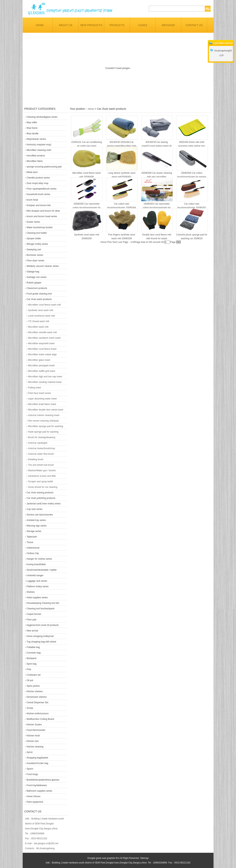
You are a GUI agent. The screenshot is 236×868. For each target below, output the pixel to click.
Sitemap (144, 858)
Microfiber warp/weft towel (41, 343)
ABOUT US (65, 25)
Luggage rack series (37, 581)
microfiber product (36, 156)
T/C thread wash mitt (39, 321)
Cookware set (34, 675)
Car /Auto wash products (39, 299)
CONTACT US (194, 25)
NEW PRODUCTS (91, 25)
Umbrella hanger (35, 575)
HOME (40, 25)
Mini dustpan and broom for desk (43, 211)
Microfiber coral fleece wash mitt (44, 305)
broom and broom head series (42, 216)
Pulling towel (35, 388)
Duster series (33, 222)
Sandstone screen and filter (42, 476)
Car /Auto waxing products (40, 493)
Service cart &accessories (40, 515)
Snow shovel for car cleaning (43, 487)
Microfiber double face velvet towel (46, 410)
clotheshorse (33, 548)
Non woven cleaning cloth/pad (43, 421)
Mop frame (32, 128)
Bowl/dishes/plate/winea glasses (43, 780)
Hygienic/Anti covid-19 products (43, 625)
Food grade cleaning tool (39, 294)
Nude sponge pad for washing (43, 432)
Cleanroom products (37, 288)
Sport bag (32, 664)
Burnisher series (35, 255)
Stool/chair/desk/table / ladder (42, 570)
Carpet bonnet (34, 614)
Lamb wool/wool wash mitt (42, 316)
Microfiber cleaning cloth (39, 150)
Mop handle (33, 134)
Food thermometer (36, 730)
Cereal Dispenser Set (38, 702)
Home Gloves (34, 796)
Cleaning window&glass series (42, 117)
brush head (32, 200)
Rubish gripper (34, 283)
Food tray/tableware (37, 785)
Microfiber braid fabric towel (42, 404)
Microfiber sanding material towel (45, 382)
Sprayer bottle (34, 238)
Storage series (34, 531)
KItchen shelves (35, 691)
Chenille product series (38, 178)
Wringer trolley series (37, 244)
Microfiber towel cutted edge (42, 354)
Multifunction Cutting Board (40, 719)
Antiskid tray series (36, 520)
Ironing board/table (36, 564)
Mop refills (32, 122)
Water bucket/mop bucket (40, 227)
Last (120, 242)
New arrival (32, 631)
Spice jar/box (33, 686)
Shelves (31, 592)
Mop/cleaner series (36, 139)
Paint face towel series (40, 393)
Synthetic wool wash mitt (41, 310)
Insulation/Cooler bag (37, 763)
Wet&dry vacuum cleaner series (44, 266)
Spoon (30, 769)
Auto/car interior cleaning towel (44, 415)
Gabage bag (33, 272)
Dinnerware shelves (37, 697)
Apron (30, 752)
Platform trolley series (38, 586)
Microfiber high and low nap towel (45, 377)
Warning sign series (37, 526)
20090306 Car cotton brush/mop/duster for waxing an (192, 177)
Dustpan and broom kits (39, 205)
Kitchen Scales (34, 725)
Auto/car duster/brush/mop (42, 448)
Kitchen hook (33, 736)
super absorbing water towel (42, 399)
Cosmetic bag (34, 653)
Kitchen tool (33, 741)
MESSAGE (168, 25)
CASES (143, 25)
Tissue (30, 542)
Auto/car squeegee (38, 443)
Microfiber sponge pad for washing (46, 426)
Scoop (30, 708)
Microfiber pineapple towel (41, 366)
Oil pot (30, 680)
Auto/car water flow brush (41, 454)
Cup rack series (35, 509)
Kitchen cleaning (35, 747)
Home (91, 109)
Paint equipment (35, 802)
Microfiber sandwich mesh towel (44, 338)
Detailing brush (36, 459)
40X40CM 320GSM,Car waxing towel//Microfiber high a (122, 146)
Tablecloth (32, 537)
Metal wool (32, 172)
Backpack (32, 658)
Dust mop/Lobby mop (38, 183)
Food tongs (32, 774)
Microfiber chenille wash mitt (43, 332)
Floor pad (32, 620)
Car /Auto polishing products (41, 498)
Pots (29, 669)
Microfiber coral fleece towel (42, 349)
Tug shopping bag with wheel (41, 642)
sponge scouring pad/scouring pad (44, 167)
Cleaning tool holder (37, 233)
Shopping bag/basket (37, 758)
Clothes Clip (33, 553)
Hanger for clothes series (39, 559)
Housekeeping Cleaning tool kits (43, 603)
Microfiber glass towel (39, 360)
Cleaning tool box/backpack (41, 609)
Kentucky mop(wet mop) (39, 145)
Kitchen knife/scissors (38, 714)
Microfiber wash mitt (38, 327)
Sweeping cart (34, 250)
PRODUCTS (117, 25)
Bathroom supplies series (40, 791)
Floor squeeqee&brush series (42, 189)
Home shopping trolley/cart (40, 636)
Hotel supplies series (37, 598)
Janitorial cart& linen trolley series (44, 504)
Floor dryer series (37, 261)
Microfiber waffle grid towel (42, 371)
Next (115, 242)
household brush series (38, 194)
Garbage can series (37, 277)
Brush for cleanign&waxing (42, 437)
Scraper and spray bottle (41, 482)
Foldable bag (33, 647)
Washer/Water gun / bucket (42, 470)
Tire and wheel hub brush (41, 465)
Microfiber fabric (35, 161)
